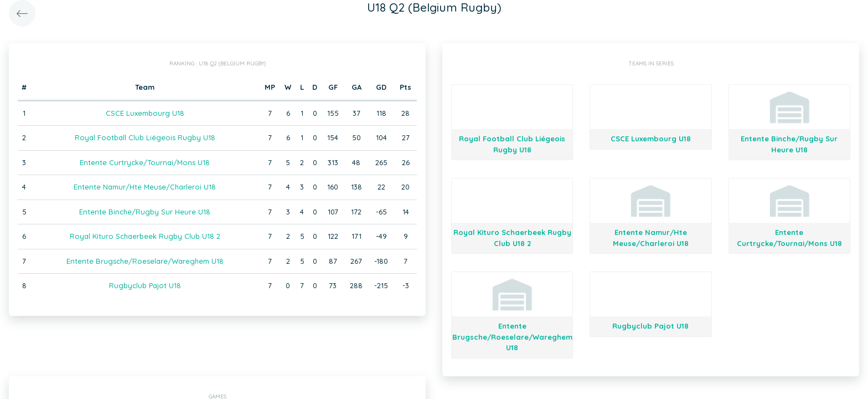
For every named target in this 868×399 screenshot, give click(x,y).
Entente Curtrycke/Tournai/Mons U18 (145, 162)
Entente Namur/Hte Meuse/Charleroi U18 (145, 187)
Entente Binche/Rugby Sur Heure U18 (145, 212)
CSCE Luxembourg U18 (145, 113)
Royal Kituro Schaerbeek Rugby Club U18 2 (145, 236)
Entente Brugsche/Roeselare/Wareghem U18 (145, 261)
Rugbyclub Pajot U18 (145, 285)
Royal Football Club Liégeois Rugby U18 (145, 137)
